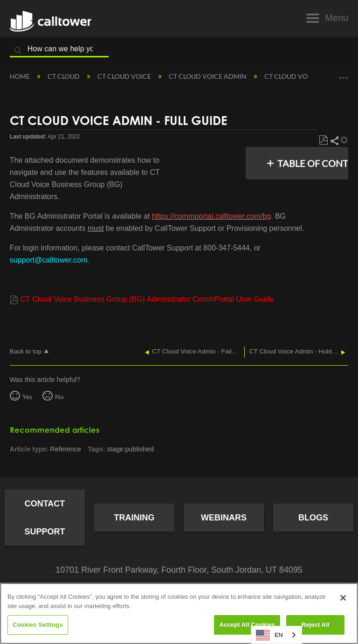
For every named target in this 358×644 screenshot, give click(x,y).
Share (334, 140)
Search (18, 51)
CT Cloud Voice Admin (208, 76)
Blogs (313, 518)
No (59, 397)
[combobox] (276, 635)
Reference (66, 449)
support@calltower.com (49, 260)
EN (269, 635)
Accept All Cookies (247, 625)
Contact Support (45, 518)
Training (134, 518)
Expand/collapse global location (344, 74)
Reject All (315, 625)
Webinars (224, 518)
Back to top (26, 351)
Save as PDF (323, 140)
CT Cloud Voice (125, 76)
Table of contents (310, 163)
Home (21, 76)
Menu (337, 18)
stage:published (130, 449)
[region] (179, 613)
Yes (27, 397)
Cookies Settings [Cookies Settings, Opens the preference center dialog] (38, 625)
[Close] (343, 598)
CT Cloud (64, 76)
